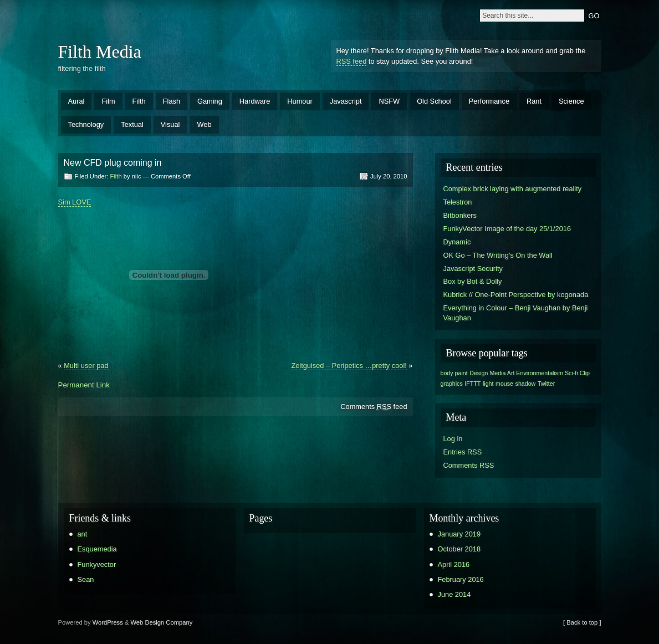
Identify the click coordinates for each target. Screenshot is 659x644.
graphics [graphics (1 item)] (452, 384)
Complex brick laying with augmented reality (513, 189)
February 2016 (461, 579)
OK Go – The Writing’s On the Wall (498, 255)
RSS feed (352, 61)
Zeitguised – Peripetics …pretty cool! (349, 366)
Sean (86, 579)
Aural (76, 101)
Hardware (255, 101)
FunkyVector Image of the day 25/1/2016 (507, 229)
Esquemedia (97, 549)
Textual (132, 124)
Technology (86, 124)
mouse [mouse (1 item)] (504, 384)
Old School (434, 101)
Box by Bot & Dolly (473, 281)
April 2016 (454, 564)
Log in (453, 439)
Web (204, 124)
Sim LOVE (75, 202)
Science (571, 101)
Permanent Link (84, 385)
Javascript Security (473, 269)
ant (83, 534)
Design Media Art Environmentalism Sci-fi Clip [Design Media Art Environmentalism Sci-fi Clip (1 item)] (530, 373)
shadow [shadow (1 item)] (526, 384)
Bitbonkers (460, 215)
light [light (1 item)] (488, 384)
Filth (139, 101)
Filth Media (100, 52)
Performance (489, 101)
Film (108, 101)
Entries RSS (463, 452)
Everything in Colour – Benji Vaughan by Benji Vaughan (516, 313)
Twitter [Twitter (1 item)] (546, 384)
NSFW (389, 101)
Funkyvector (97, 564)
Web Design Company (162, 622)
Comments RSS (469, 465)
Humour (300, 101)
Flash (172, 101)
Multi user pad (86, 366)
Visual (170, 124)
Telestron (458, 202)
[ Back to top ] (582, 622)
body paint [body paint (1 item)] (454, 373)
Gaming (210, 101)
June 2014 (454, 594)
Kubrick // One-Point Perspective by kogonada (516, 295)
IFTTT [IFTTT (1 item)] (472, 384)
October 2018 (459, 549)
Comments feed (374, 407)
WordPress (108, 622)
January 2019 (459, 534)
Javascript (346, 101)
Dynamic (457, 242)
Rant (534, 101)
